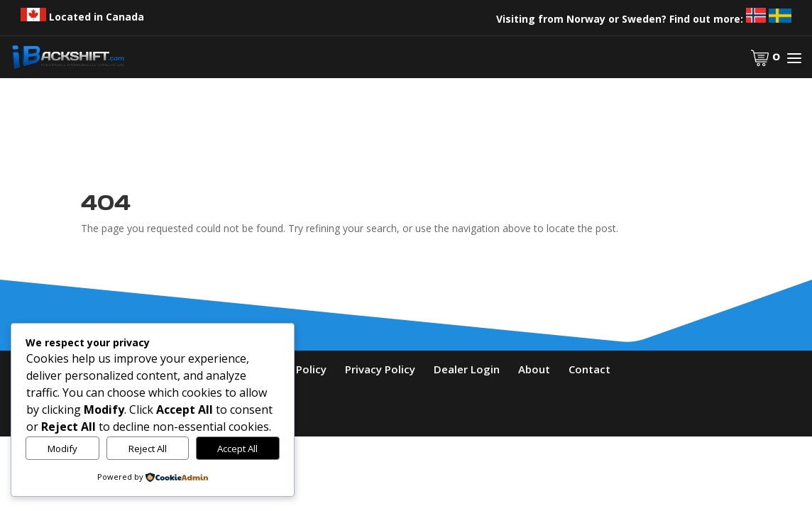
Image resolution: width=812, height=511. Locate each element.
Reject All (148, 449)
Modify (62, 449)
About (534, 369)
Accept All (237, 449)
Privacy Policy (380, 369)
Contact (589, 369)
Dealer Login (467, 369)
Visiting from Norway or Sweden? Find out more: (644, 19)
